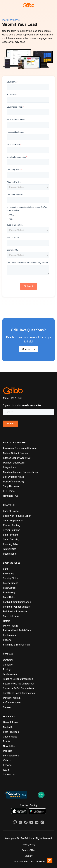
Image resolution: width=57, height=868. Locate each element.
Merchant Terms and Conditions (29, 862)
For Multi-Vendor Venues (16, 607)
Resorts (7, 640)
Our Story (8, 660)
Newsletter (9, 746)
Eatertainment (10, 583)
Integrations (9, 467)
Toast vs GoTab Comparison (18, 679)
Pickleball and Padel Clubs (17, 630)
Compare (8, 665)
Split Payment (10, 535)
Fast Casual (9, 588)
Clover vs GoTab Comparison (18, 688)
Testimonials (10, 674)
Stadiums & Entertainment (17, 645)
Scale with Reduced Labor (17, 516)
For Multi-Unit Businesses (17, 602)
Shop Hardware (11, 486)
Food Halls (9, 597)
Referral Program (12, 703)
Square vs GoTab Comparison (19, 684)
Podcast (8, 751)
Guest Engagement (13, 521)
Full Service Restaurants (16, 611)
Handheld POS (11, 496)
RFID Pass (9, 491)
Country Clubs (10, 578)
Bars (5, 569)
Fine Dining (9, 593)
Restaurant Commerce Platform (20, 448)
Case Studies (10, 737)
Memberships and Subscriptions (20, 472)
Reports (7, 765)
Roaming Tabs (11, 544)
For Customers (11, 756)
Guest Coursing (11, 540)
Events (7, 741)
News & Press (11, 722)
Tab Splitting (10, 549)
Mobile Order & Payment (16, 453)
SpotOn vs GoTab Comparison (19, 693)
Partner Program (12, 698)
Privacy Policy (29, 845)
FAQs (6, 770)
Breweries (9, 574)
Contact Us (28, 349)
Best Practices (11, 732)
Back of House (11, 511)
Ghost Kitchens (11, 616)
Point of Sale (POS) (13, 482)
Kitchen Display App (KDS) (17, 458)
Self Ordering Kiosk (13, 477)
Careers (7, 707)
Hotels (7, 621)
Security (29, 856)
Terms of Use (28, 850)
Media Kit (8, 727)
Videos (7, 760)
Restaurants (9, 635)
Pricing (7, 669)
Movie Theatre (11, 626)
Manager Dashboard (14, 463)
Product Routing (12, 525)
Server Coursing (12, 530)
